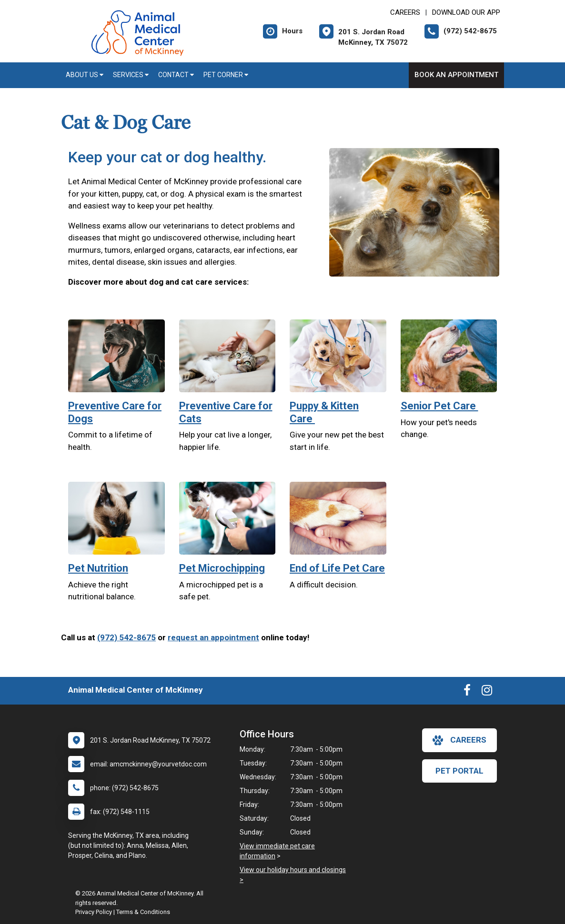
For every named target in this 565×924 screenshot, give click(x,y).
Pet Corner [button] (226, 75)
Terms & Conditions (143, 912)
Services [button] (131, 75)
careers (459, 740)
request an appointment (213, 637)
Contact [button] (176, 75)
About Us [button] (85, 75)
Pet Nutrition (98, 568)
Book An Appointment (456, 75)
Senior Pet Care (439, 406)
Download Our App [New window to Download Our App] (466, 12)
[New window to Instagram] (487, 692)
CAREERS (405, 12)
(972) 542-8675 (126, 637)
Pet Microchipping (222, 568)
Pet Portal (459, 771)
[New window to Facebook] (467, 692)
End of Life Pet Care (337, 568)
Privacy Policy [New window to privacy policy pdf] (94, 912)
